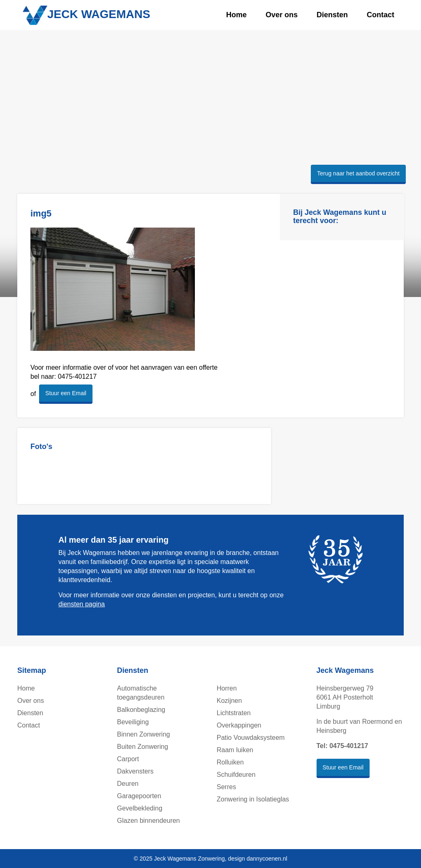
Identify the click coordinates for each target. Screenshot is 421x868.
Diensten (332, 15)
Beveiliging (133, 722)
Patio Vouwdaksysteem (251, 738)
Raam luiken (235, 750)
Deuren (128, 784)
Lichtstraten (234, 713)
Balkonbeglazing (141, 710)
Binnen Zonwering (144, 734)
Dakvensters (135, 771)
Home (236, 15)
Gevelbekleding (140, 808)
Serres (226, 787)
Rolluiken (230, 762)
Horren (227, 688)
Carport (128, 759)
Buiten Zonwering (143, 747)
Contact (381, 15)
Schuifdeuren (236, 775)
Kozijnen (229, 701)
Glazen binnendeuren (149, 821)
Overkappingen (239, 725)
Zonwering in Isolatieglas (253, 799)
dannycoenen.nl (267, 859)
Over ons (282, 15)
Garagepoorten (139, 796)
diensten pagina (82, 604)
